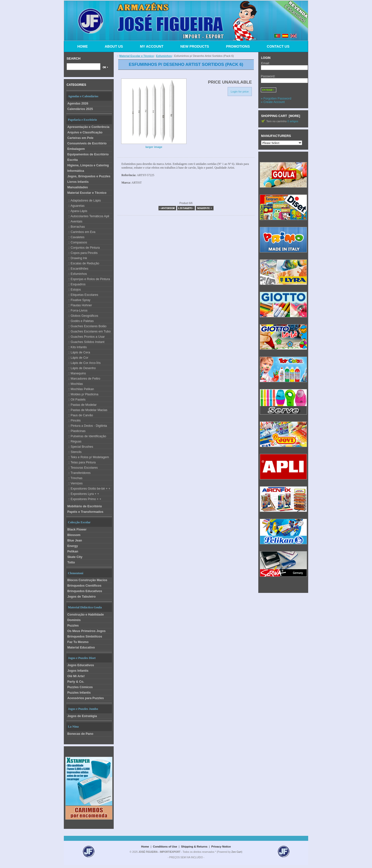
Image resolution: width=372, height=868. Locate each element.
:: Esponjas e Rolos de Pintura (88, 279)
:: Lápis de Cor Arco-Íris (83, 363)
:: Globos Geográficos (82, 316)
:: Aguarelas (75, 206)
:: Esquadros (76, 284)
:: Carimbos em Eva (81, 232)
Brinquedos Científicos (84, 586)
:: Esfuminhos (77, 274)
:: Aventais (74, 221)
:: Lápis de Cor (77, 358)
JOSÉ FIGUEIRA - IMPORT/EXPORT (159, 852)
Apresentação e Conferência (88, 127)
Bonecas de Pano (80, 734)
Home (145, 847)
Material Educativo (81, 648)
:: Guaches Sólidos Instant (85, 342)
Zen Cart (236, 852)
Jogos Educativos (81, 665)
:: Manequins (76, 373)
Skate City (75, 557)
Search (74, 58)
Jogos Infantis (78, 671)
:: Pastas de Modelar (81, 405)
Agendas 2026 (78, 104)
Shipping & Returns (194, 847)
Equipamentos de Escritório (88, 154)
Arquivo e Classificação (85, 132)
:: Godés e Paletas (80, 321)
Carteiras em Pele (80, 138)
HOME (83, 46)
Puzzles (73, 626)
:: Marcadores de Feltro (83, 379)
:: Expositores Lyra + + (83, 494)
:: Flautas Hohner (79, 305)
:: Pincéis (74, 421)
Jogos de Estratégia (82, 716)
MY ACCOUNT (152, 46)
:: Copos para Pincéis (82, 253)
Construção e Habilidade (86, 615)
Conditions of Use (165, 847)
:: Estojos (74, 290)
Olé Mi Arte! (76, 676)
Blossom (74, 535)
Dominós (74, 620)
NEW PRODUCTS (195, 46)
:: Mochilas (75, 384)
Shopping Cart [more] (281, 116)
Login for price (240, 92)
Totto (71, 562)
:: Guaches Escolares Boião (86, 326)
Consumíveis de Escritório (87, 143)
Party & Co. (76, 682)
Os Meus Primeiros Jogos (86, 631)
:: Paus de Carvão (80, 415)
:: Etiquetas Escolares (82, 295)
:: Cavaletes (75, 237)
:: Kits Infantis (77, 347)
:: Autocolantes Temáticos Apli (88, 216)
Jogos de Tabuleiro (82, 597)
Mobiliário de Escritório (85, 506)
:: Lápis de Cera (78, 352)
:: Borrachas (76, 227)
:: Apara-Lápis (77, 211)
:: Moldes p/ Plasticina (82, 394)
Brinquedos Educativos (85, 591)
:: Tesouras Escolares (82, 468)
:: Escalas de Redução (83, 263)
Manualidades (78, 187)
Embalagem (76, 149)
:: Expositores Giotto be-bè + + (88, 489)
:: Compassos (77, 242)
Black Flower (77, 530)
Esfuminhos (164, 56)
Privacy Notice (221, 847)
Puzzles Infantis (79, 693)
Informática (76, 171)
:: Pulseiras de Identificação (86, 436)
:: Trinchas (74, 478)
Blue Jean (75, 541)
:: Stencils (74, 452)
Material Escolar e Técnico (87, 193)
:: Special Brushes (80, 447)
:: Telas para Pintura (81, 462)
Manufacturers (276, 136)
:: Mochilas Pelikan (80, 389)
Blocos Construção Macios (87, 580)
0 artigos (293, 121)
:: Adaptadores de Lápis (84, 201)
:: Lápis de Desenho (81, 368)
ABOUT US (114, 46)
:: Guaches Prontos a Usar (86, 337)
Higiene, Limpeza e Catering (88, 165)
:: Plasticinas (76, 431)
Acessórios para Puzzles (86, 698)
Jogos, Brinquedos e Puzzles (89, 176)
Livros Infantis (78, 182)
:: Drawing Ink (77, 258)
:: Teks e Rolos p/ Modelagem (88, 457)
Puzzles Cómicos (80, 687)
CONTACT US (278, 46)
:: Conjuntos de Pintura (83, 248)
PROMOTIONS (238, 46)
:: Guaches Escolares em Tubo (89, 331)
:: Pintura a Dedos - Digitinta (87, 426)
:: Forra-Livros (77, 311)
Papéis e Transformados (85, 512)
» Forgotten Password (276, 99)
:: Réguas (74, 441)
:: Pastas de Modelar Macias (87, 410)
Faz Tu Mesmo (78, 642)
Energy (73, 546)
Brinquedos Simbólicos (85, 637)
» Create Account (273, 102)
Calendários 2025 (80, 109)
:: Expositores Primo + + (84, 499)
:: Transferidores (78, 473)
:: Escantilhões (77, 269)
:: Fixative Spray (78, 300)
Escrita (73, 160)
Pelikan (73, 551)
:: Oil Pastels (76, 400)
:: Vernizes (74, 483)
